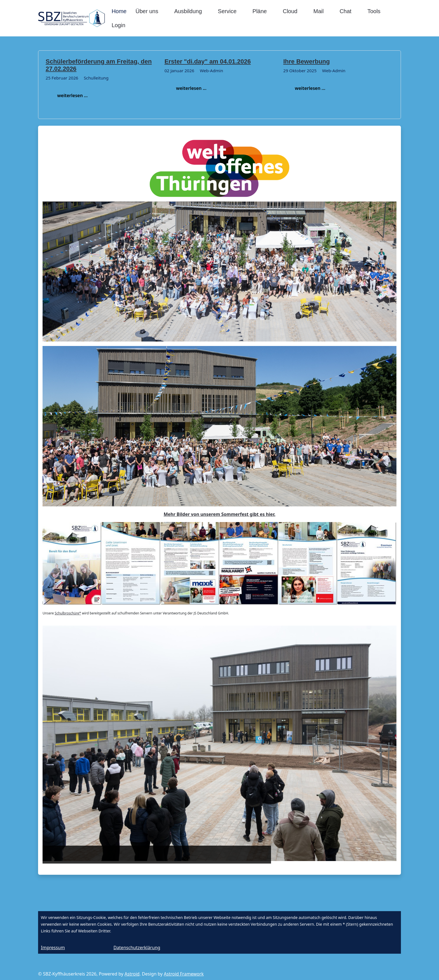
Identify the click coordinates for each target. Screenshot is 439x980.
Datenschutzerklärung (137, 948)
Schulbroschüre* (68, 613)
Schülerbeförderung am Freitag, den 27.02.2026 (99, 65)
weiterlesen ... (71, 95)
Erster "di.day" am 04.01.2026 (207, 61)
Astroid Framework (184, 974)
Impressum (53, 948)
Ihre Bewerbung (307, 61)
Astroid (132, 974)
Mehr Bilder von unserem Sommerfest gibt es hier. (219, 514)
